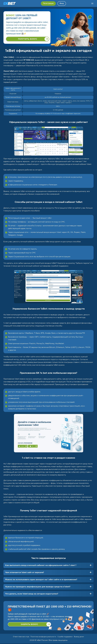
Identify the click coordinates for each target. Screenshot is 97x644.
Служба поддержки (66, 637)
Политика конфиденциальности (43, 637)
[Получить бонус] (28, 39)
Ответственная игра (19, 637)
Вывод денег (81, 637)
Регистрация (48, 3)
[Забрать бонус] (29, 625)
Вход (62, 3)
